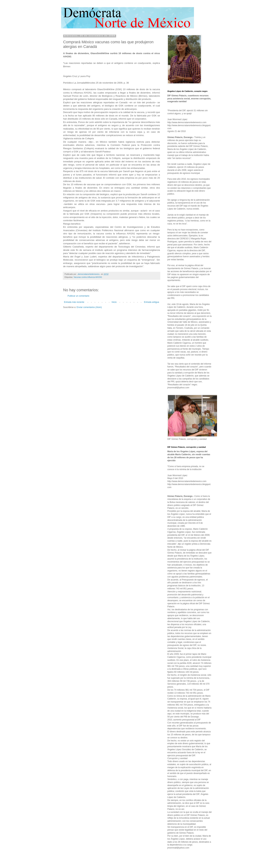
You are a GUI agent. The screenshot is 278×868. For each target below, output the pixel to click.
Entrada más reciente (74, 302)
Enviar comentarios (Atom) (89, 307)
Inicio (114, 302)
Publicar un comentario (78, 296)
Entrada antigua (151, 302)
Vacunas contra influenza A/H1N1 (88, 277)
